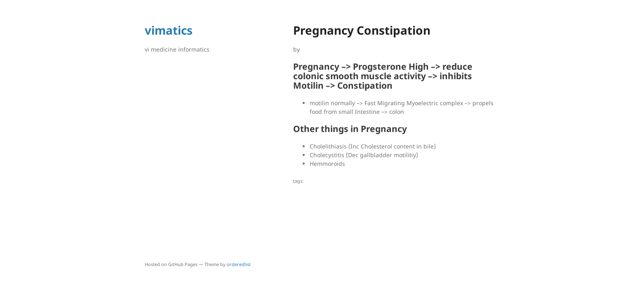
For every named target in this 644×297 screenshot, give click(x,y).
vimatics (169, 30)
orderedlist (239, 264)
